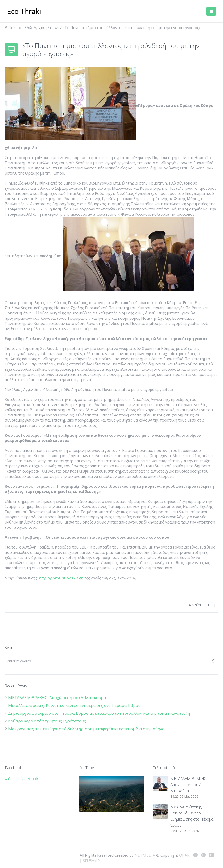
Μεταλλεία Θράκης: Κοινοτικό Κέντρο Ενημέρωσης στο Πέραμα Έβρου (75, 705)
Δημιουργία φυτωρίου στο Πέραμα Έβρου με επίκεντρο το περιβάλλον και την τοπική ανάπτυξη (99, 713)
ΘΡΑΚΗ (24, 12)
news (55, 28)
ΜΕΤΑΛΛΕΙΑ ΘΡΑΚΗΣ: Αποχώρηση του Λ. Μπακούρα (57, 698)
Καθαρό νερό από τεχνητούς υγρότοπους (47, 721)
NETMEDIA (145, 855)
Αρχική (40, 28)
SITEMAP (91, 861)
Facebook (29, 778)
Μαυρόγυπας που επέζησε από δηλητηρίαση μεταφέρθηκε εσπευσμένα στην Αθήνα (87, 729)
